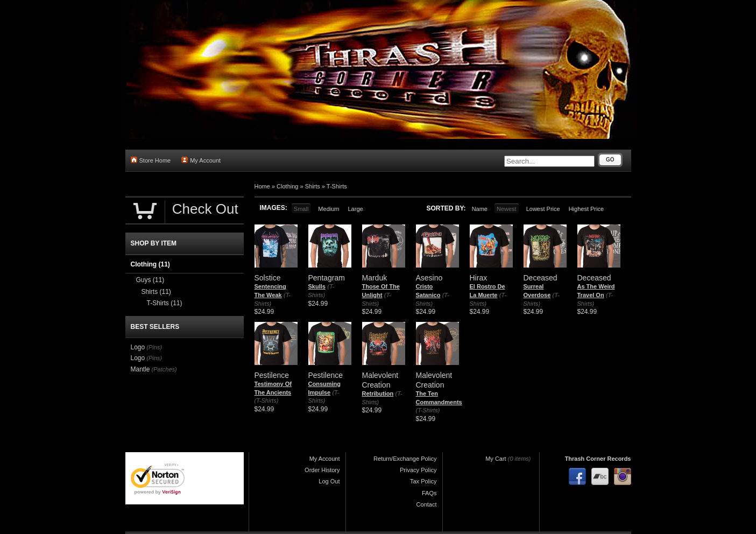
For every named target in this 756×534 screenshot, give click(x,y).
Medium (328, 209)
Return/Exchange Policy (405, 459)
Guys (150, 280)
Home (262, 186)
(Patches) (164, 369)
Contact (427, 504)
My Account (201, 160)
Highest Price (586, 209)
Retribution (378, 394)
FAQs (429, 493)
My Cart (496, 459)
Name (480, 209)
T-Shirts (337, 186)
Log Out (329, 481)
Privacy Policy (418, 470)
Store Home (151, 160)
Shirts (313, 186)
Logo (138, 347)
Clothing (287, 186)
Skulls (317, 286)
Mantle (140, 369)
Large (355, 209)
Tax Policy (423, 481)
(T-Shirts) (267, 400)
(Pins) (154, 347)
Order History (322, 470)
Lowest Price (543, 209)
